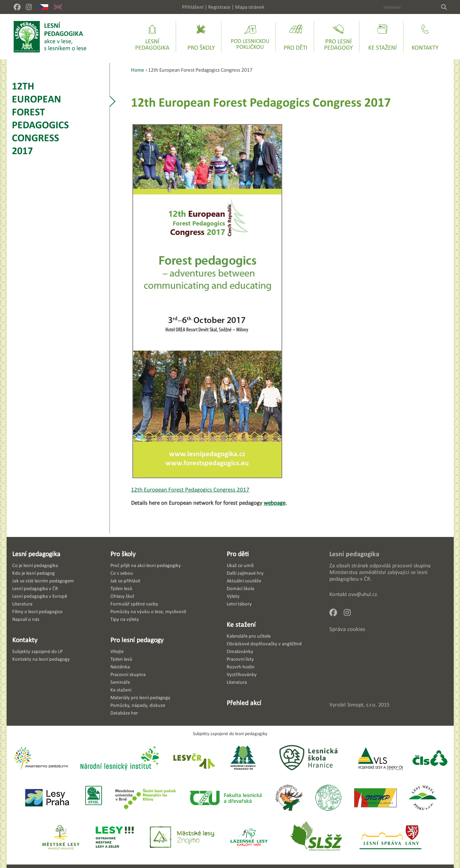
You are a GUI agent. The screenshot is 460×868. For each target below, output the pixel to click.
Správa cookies (347, 629)
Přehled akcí (244, 703)
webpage (275, 503)
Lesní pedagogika (36, 554)
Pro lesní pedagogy (137, 640)
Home (138, 70)
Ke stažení (241, 624)
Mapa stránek (250, 7)
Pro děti (238, 554)
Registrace (219, 7)
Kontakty (25, 640)
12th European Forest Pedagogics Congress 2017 (40, 118)
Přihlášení (193, 7)
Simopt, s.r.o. (362, 705)
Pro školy (123, 554)
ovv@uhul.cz (363, 594)
